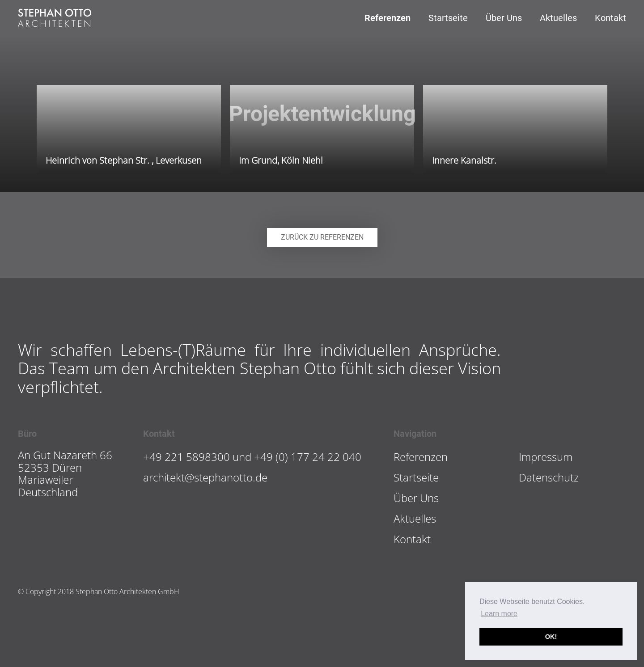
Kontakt (610, 18)
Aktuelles (558, 18)
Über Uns (504, 18)
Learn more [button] (499, 614)
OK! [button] (551, 637)
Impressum (546, 457)
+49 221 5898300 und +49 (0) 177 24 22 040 (252, 457)
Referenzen (388, 18)
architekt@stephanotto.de (205, 477)
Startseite (448, 18)
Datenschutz (549, 477)
